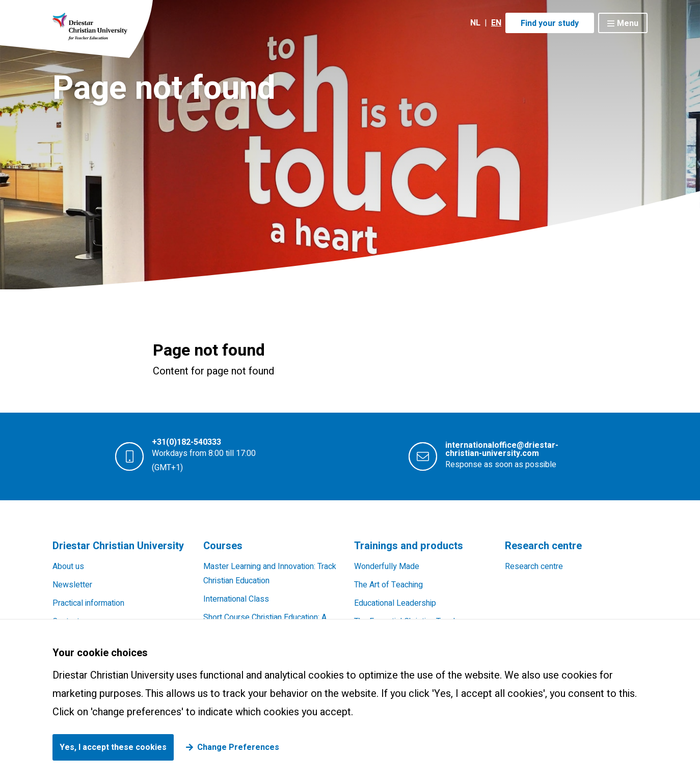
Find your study (550, 23)
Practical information (88, 603)
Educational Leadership (395, 603)
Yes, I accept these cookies (113, 747)
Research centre (534, 567)
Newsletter (72, 585)
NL (475, 23)
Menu (628, 23)
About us (68, 567)
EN (496, 23)
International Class (236, 599)
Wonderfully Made (387, 567)
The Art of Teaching (388, 585)
